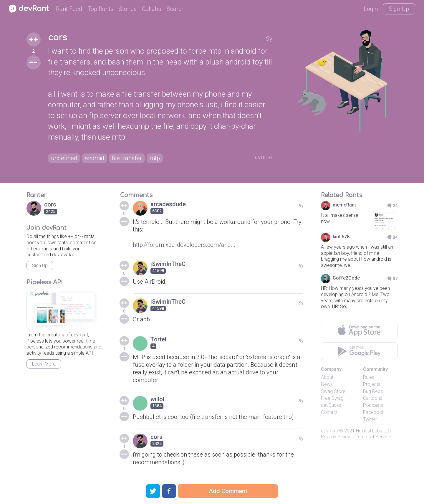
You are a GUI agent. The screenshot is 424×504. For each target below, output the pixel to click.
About (327, 377)
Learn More (44, 364)
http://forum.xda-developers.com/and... (184, 245)
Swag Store (333, 391)
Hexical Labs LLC (373, 431)
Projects (372, 384)
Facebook (374, 412)
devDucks (331, 405)
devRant (329, 431)
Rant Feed (69, 9)
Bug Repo (373, 391)
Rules (369, 377)
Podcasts (373, 405)
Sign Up (399, 9)
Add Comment (228, 491)
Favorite (262, 157)
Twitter (370, 419)
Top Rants (100, 9)
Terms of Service (373, 437)
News (327, 384)
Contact (329, 412)
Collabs (151, 9)
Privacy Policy (336, 437)
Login (371, 9)
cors (57, 38)
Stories (128, 9)
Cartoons (373, 398)
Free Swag (332, 398)
